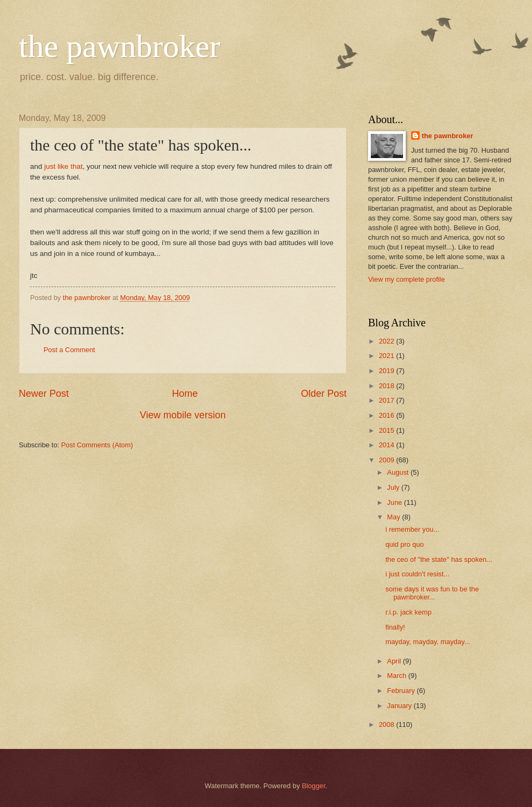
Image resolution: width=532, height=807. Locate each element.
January (400, 706)
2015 (387, 430)
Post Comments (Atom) (97, 445)
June (396, 502)
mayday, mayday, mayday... (427, 642)
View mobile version (183, 415)
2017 (387, 400)
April (395, 661)
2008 (387, 724)
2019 (387, 371)
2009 (387, 460)
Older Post (324, 394)
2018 (387, 386)
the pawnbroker (120, 46)
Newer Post (44, 394)
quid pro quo (405, 544)
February (402, 691)
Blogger (314, 786)
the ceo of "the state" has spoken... (439, 559)
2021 (387, 356)
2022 (387, 341)
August (399, 472)
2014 (387, 445)
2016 (387, 415)
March (397, 676)
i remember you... (412, 529)
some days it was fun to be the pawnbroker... (432, 593)
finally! (395, 627)
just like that (63, 166)
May (394, 517)
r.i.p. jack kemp (408, 612)
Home (185, 394)
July (394, 487)
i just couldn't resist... (417, 574)
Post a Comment (69, 350)
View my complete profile (407, 279)
